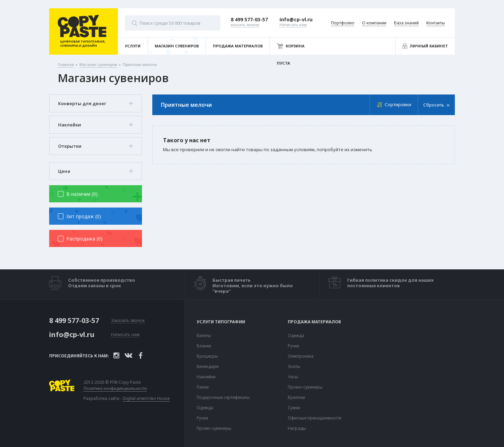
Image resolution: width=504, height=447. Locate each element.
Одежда (205, 408)
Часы (293, 377)
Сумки (294, 408)
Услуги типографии (221, 322)
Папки (203, 387)
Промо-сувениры (214, 428)
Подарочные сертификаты (223, 398)
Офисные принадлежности (315, 418)
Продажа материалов (314, 322)
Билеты (204, 336)
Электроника (301, 356)
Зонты (294, 367)
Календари (208, 367)
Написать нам (125, 335)
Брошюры (207, 356)
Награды (297, 428)
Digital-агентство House (146, 398)
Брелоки (296, 398)
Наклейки (206, 377)
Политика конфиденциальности (115, 389)
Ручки (202, 418)
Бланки (204, 346)
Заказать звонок (128, 321)
